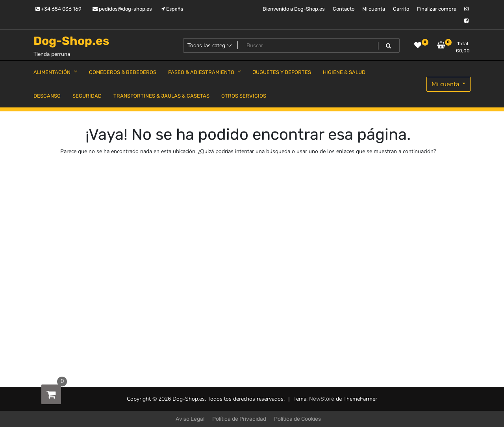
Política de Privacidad (239, 419)
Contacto (344, 9)
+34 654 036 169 (58, 9)
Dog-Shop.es (71, 41)
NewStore (322, 399)
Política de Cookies (297, 419)
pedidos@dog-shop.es (122, 9)
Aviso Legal (190, 419)
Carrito (401, 9)
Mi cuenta (374, 9)
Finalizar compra (437, 9)
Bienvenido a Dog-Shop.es (294, 9)
